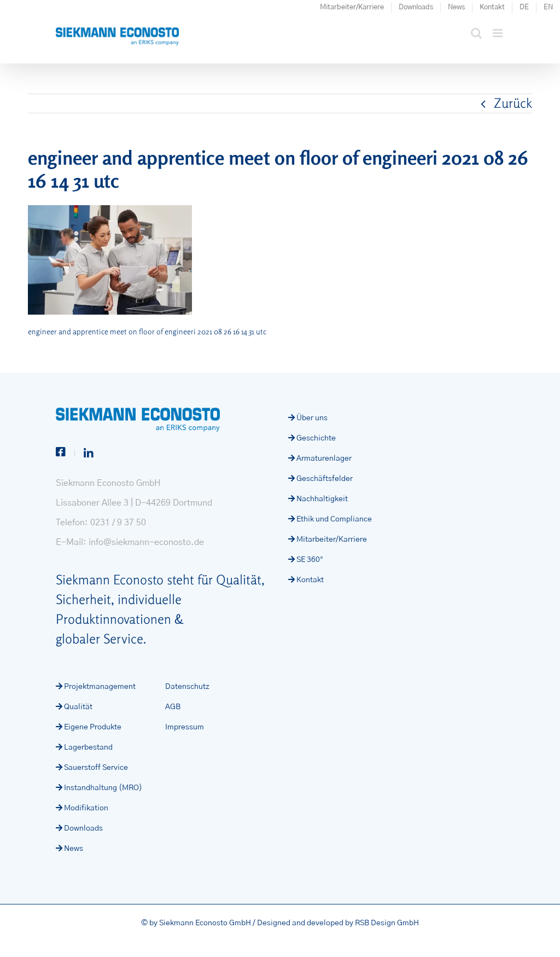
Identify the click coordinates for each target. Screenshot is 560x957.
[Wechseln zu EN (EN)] (548, 8)
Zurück (513, 103)
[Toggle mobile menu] (498, 33)
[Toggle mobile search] (476, 33)
